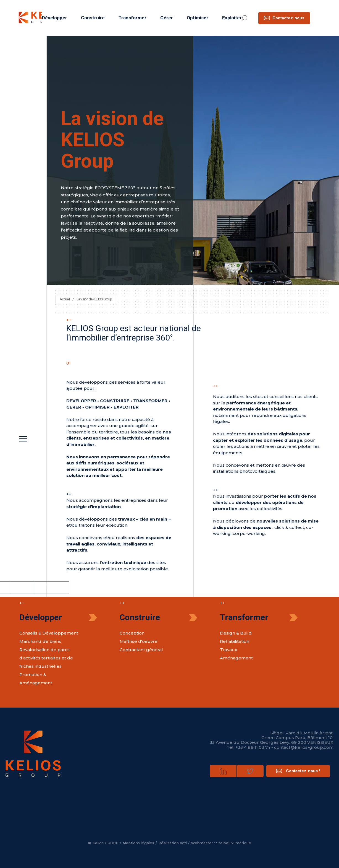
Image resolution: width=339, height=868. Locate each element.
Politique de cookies (22, 588)
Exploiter (232, 18)
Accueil (65, 299)
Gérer (167, 18)
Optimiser (198, 18)
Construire (93, 18)
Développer (55, 18)
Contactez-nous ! (298, 771)
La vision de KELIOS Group (94, 299)
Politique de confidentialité (52, 587)
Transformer (132, 18)
